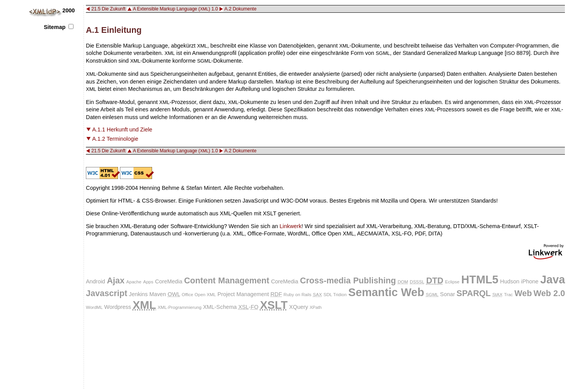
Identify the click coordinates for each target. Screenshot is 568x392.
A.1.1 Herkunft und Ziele (122, 130)
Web (523, 293)
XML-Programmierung (179, 307)
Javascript (107, 293)
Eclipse (452, 282)
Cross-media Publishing (348, 280)
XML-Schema (220, 307)
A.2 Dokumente (240, 9)
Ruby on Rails (298, 295)
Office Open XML (199, 295)
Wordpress (117, 307)
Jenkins (138, 294)
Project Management (243, 294)
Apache (134, 282)
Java (553, 280)
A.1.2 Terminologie (115, 139)
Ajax (116, 280)
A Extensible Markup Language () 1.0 (175, 9)
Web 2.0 (549, 293)
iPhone (530, 281)
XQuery (299, 307)
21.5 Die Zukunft (108, 9)
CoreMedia (169, 281)
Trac (509, 295)
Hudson (510, 281)
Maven (158, 294)
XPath (316, 307)
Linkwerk (291, 226)
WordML (94, 307)
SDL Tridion (335, 295)
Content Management (227, 280)
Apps (148, 282)
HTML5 (480, 280)
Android (96, 281)
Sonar (447, 294)
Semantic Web (386, 292)
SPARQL (474, 293)
